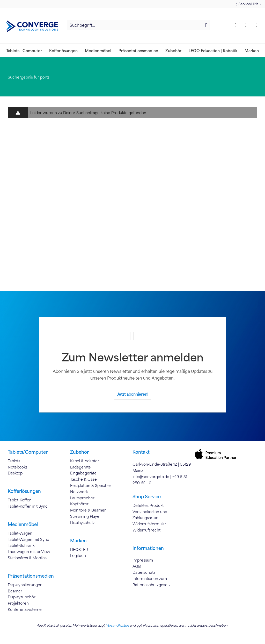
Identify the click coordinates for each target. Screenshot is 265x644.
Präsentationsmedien (31, 576)
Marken (78, 541)
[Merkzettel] (237, 25)
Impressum (143, 560)
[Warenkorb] (258, 25)
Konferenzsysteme (25, 609)
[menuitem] (138, 27)
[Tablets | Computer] (24, 50)
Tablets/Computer (28, 452)
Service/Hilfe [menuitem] (248, 4)
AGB (137, 566)
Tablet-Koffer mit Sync (28, 506)
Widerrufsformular (149, 524)
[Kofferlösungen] (63, 50)
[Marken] (252, 50)
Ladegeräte (80, 467)
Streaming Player (86, 516)
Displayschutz (82, 522)
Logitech (78, 555)
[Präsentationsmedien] (138, 50)
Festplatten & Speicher (91, 485)
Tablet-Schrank (21, 545)
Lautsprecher (82, 498)
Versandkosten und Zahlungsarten (150, 515)
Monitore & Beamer (88, 510)
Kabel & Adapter (85, 461)
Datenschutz (144, 572)
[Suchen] (206, 25)
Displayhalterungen (25, 585)
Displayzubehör (22, 597)
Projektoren (18, 603)
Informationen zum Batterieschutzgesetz (152, 582)
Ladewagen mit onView (29, 551)
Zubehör (79, 452)
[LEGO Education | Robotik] (213, 50)
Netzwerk (79, 492)
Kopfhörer (79, 504)
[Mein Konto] (247, 25)
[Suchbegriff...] (138, 25)
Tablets (14, 461)
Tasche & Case (83, 479)
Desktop (15, 473)
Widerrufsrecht (146, 530)
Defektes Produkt (148, 505)
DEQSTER (79, 549)
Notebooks (18, 467)
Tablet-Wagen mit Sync (28, 539)
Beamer (15, 591)
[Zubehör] (173, 50)
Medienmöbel (23, 524)
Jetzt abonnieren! (132, 394)
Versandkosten (117, 625)
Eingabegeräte (83, 473)
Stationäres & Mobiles (27, 558)
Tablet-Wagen (20, 533)
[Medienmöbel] (98, 50)
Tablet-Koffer (19, 500)
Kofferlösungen (24, 491)
